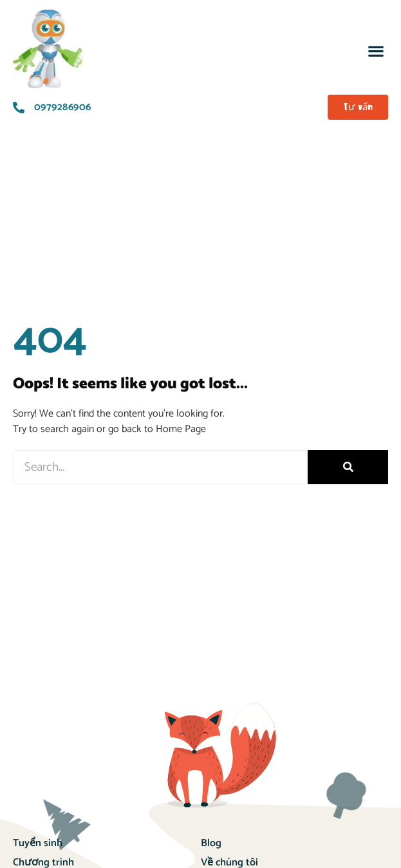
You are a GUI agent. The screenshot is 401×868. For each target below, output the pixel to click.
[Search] (348, 467)
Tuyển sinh (38, 843)
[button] (376, 51)
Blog (211, 843)
